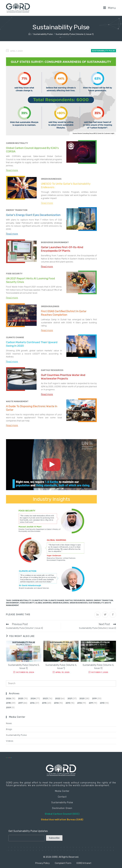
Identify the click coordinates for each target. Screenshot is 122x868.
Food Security (27, 603)
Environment (13, 603)
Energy (90, 600)
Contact (62, 797)
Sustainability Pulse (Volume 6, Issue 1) (61, 667)
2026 (9, 698)
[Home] (29, 34)
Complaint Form (63, 863)
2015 (44, 703)
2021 (70, 698)
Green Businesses (79, 603)
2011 (91, 703)
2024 (33, 698)
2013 (68, 703)
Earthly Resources (75, 600)
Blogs (9, 729)
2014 (56, 703)
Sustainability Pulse (103, 51)
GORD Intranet (84, 863)
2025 (21, 698)
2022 (58, 698)
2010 (102, 703)
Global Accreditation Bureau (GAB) (62, 820)
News (9, 723)
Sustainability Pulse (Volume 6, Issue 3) (98, 667)
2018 (8, 703)
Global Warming (43, 603)
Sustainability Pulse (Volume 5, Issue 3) (24, 667)
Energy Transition (103, 600)
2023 (45, 698)
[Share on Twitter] (105, 615)
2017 (20, 703)
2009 (9, 707)
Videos (10, 741)
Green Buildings (61, 603)
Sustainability (96, 603)
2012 (80, 703)
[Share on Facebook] (113, 615)
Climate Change (56, 600)
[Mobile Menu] (110, 8)
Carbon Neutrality (22, 600)
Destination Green (62, 808)
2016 (32, 703)
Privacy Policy (42, 863)
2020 (82, 698)
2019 (94, 698)
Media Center (62, 791)
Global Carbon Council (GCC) (62, 814)
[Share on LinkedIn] (98, 615)
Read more (12, 170)
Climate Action (40, 600)
